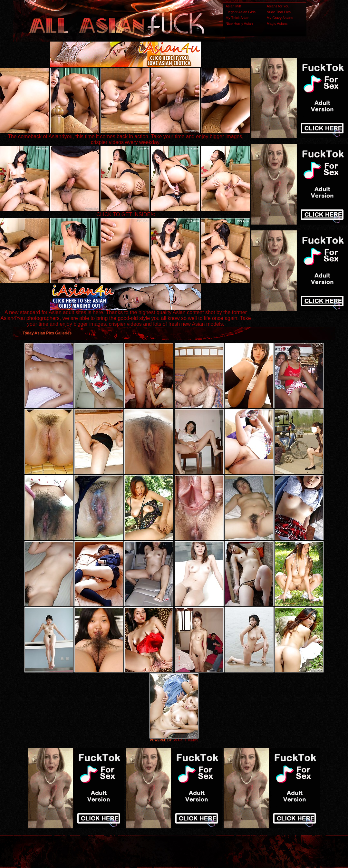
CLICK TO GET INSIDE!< (126, 214)
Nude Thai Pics (279, 12)
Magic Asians (277, 24)
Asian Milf (233, 6)
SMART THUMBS (185, 740)
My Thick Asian (237, 18)
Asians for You (278, 6)
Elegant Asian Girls (241, 12)
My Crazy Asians (280, 18)
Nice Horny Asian (239, 24)
